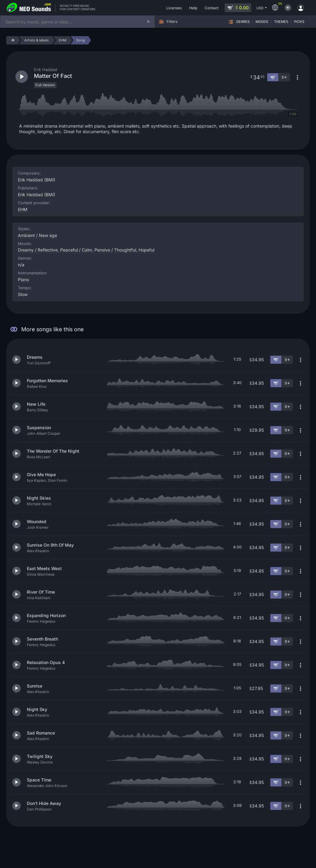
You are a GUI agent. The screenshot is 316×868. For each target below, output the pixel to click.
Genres (243, 22)
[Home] (12, 40)
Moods (262, 22)
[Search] (148, 22)
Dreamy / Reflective (38, 250)
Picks (299, 22)
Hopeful (146, 250)
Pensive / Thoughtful (115, 250)
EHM (23, 209)
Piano (23, 279)
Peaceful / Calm (76, 250)
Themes (281, 22)
